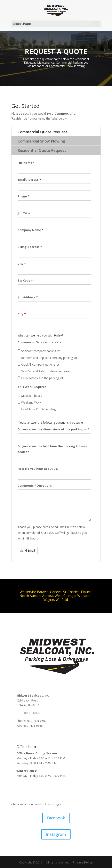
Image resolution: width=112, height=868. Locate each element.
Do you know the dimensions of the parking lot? (53, 429)
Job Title (24, 213)
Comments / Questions (35, 485)
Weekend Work (29, 402)
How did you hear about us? (38, 469)
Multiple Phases (30, 396)
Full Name (26, 163)
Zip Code (25, 280)
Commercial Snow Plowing (41, 141)
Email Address (29, 180)
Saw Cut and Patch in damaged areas (44, 371)
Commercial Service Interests (39, 342)
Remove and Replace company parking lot (47, 358)
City (22, 264)
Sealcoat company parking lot (39, 351)
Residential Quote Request (42, 150)
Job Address (28, 297)
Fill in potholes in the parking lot (40, 378)
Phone (23, 196)
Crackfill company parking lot (38, 364)
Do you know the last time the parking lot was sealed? (52, 449)
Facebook (56, 818)
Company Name (31, 230)
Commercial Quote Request (42, 132)
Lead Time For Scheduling (37, 409)
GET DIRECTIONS (28, 713)
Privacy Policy (83, 862)
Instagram (56, 834)
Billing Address (30, 247)
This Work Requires (32, 387)
